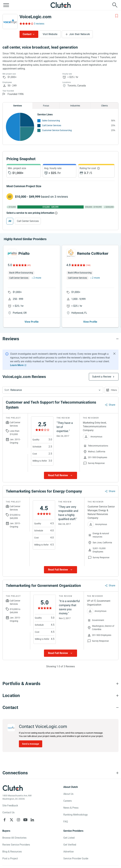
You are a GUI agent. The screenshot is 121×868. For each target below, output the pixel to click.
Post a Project (10, 858)
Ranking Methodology (76, 815)
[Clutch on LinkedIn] (32, 820)
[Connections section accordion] (60, 773)
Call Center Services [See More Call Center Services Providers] (52, 125)
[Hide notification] (114, 354)
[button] (53, 390)
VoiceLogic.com (35, 17)
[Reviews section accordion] (60, 339)
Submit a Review (102, 377)
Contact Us (8, 812)
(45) (29, 265)
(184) (88, 265)
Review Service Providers (16, 845)
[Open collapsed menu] (6, 5)
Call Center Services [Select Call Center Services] (28, 221)
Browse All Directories (14, 838)
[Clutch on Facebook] (5, 820)
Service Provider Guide (76, 858)
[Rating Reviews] (26, 24)
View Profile (32, 322)
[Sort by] (53, 390)
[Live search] (115, 5)
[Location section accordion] (60, 696)
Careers (68, 801)
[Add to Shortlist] (117, 16)
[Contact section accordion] (60, 708)
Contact (27, 34)
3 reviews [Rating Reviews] (39, 24)
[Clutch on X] (12, 820)
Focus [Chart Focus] (46, 106)
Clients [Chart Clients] (104, 106)
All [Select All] (10, 221)
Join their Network (80, 34)
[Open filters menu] (112, 390)
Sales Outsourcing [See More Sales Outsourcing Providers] (51, 121)
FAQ (66, 822)
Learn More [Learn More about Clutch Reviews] (17, 365)
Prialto (24, 254)
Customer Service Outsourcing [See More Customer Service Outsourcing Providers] (57, 130)
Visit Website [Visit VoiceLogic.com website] (50, 34)
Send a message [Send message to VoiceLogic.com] (31, 744)
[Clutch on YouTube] (25, 820)
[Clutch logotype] (13, 788)
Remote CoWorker (93, 254)
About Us (68, 794)
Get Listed (69, 838)
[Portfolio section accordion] (60, 684)
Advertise (68, 852)
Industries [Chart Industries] (75, 106)
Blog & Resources (12, 852)
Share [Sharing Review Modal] (112, 405)
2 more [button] (37, 278)
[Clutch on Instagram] (18, 820)
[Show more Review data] (60, 475)
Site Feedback (10, 806)
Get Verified (70, 845)
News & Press (71, 808)
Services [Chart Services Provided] (18, 106)
